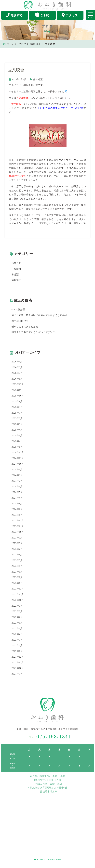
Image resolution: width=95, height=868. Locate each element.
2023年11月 (18, 526)
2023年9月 (17, 538)
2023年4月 (17, 566)
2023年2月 (17, 577)
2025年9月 (17, 402)
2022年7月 (17, 617)
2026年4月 (17, 362)
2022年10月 (18, 600)
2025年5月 (17, 424)
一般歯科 (16, 269)
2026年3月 (17, 367)
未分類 (15, 274)
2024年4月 (17, 498)
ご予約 (42, 15)
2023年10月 (18, 532)
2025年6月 (17, 418)
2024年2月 (17, 509)
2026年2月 (17, 373)
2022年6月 (17, 623)
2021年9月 (17, 674)
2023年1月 (17, 583)
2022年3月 (17, 640)
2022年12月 (18, 589)
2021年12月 (18, 657)
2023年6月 (17, 555)
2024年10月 (18, 464)
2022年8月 (17, 611)
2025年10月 (18, 396)
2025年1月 (17, 447)
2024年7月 (17, 481)
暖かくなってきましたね (25, 327)
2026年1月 (17, 379)
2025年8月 (17, 407)
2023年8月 (17, 543)
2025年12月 (18, 384)
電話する (14, 15)
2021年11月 (18, 663)
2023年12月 (18, 521)
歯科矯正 (36, 44)
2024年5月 (17, 492)
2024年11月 (18, 458)
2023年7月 (17, 549)
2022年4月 (17, 634)
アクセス (70, 15)
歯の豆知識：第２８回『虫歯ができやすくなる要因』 (41, 315)
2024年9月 (17, 470)
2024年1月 (17, 515)
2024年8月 (17, 475)
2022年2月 (17, 645)
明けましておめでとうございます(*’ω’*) (34, 332)
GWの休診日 (18, 310)
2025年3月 (17, 436)
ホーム (9, 44)
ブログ (22, 44)
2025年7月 (17, 413)
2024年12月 (18, 453)
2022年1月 (17, 651)
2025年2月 (17, 441)
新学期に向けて (20, 321)
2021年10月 (18, 668)
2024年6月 (17, 487)
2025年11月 (18, 390)
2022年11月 (18, 594)
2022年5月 (17, 629)
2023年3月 (17, 572)
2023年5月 (17, 560)
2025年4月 (17, 430)
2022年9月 (17, 606)
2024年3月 (17, 504)
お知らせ (16, 263)
